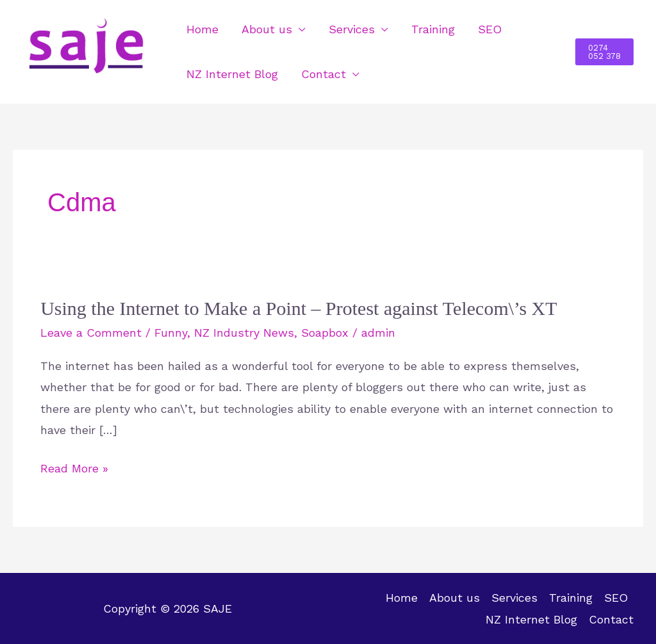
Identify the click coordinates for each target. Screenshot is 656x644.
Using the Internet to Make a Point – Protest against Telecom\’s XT (299, 308)
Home (202, 29)
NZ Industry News (244, 333)
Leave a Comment (91, 333)
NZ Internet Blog (232, 74)
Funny (171, 333)
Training (433, 29)
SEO (490, 29)
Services (352, 29)
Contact (324, 74)
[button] (604, 52)
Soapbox (325, 333)
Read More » (74, 468)
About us (267, 29)
